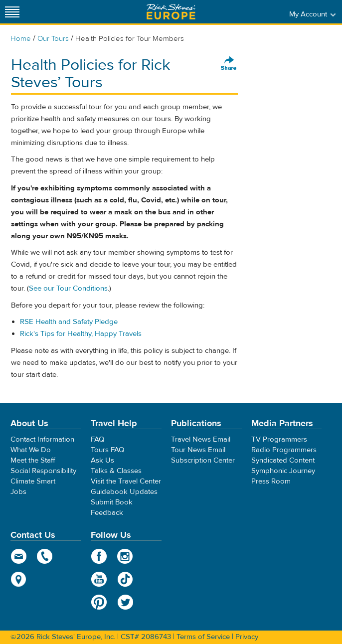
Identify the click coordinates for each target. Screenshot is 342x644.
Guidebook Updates (124, 492)
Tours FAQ (107, 450)
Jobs (18, 492)
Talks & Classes (116, 471)
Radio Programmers (284, 450)
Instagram (125, 556)
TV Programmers (279, 439)
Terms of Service (203, 637)
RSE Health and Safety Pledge (69, 322)
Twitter (125, 602)
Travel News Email (201, 439)
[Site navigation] (12, 12)
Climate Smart (33, 481)
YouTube (99, 579)
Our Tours (53, 39)
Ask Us (102, 460)
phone (45, 556)
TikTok (125, 579)
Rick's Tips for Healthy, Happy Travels (81, 334)
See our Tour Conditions (68, 288)
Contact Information (42, 439)
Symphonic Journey (283, 471)
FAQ (97, 439)
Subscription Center (203, 460)
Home (21, 39)
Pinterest (99, 602)
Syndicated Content (283, 460)
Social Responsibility (43, 471)
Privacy (247, 637)
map (19, 579)
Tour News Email (198, 450)
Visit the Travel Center (126, 481)
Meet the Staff (33, 460)
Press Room (271, 481)
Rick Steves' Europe (171, 12)
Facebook (99, 556)
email (19, 556)
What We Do (31, 450)
